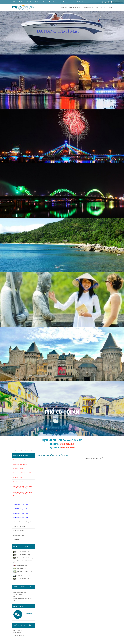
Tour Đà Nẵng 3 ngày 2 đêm (20, 509)
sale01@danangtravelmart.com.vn (23, 598)
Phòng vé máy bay (20, 565)
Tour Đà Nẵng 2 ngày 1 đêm (20, 504)
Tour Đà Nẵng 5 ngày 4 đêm (20, 518)
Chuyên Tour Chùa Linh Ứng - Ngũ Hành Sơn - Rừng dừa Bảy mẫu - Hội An (23, 494)
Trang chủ (63, 8)
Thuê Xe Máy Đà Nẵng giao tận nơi (23, 562)
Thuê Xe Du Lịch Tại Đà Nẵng (23, 558)
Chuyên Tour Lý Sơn (18, 500)
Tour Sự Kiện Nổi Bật (18, 535)
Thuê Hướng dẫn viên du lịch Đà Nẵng (23, 572)
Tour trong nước (75, 8)
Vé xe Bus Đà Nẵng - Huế (22, 579)
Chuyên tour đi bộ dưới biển (20, 464)
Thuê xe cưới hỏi (20, 568)
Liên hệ (110, 8)
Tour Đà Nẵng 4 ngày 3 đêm (20, 513)
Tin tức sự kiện (101, 8)
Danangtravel (28, 613)
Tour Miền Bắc (16, 539)
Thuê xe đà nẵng (88, 8)
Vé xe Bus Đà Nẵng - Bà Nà (23, 552)
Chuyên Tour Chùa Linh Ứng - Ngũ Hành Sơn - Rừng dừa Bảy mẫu (22, 487)
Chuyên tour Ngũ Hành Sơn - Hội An (22, 473)
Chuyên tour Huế (17, 477)
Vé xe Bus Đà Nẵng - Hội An (23, 555)
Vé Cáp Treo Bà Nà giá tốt (22, 576)
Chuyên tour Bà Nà (18, 469)
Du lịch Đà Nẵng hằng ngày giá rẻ (22, 522)
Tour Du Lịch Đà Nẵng (19, 526)
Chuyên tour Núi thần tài (19, 482)
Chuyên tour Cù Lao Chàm (20, 460)
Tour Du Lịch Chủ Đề (18, 531)
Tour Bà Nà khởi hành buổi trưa (96, 458)
